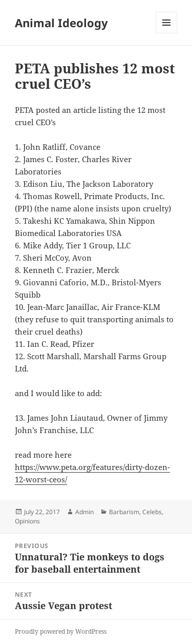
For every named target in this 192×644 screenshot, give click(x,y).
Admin (84, 512)
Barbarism (124, 512)
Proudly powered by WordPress (61, 631)
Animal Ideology (61, 23)
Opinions (27, 521)
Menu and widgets (167, 33)
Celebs (152, 512)
